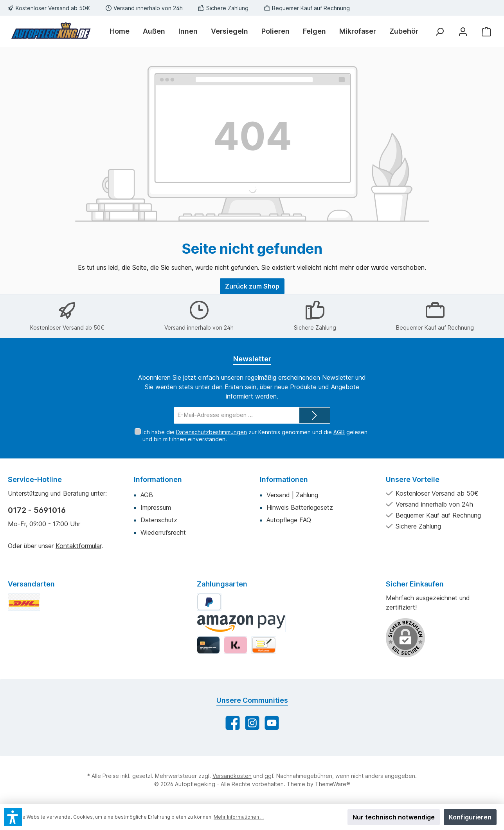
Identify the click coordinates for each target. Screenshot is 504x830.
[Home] (123, 31)
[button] (13, 817)
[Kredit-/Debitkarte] (208, 645)
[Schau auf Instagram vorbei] (252, 723)
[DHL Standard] (24, 602)
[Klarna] (235, 645)
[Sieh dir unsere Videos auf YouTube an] (272, 723)
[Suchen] (439, 32)
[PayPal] (209, 602)
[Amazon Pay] (241, 623)
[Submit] (315, 416)
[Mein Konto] (463, 32)
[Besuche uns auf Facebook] (233, 723)
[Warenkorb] (486, 32)
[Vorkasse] (264, 645)
